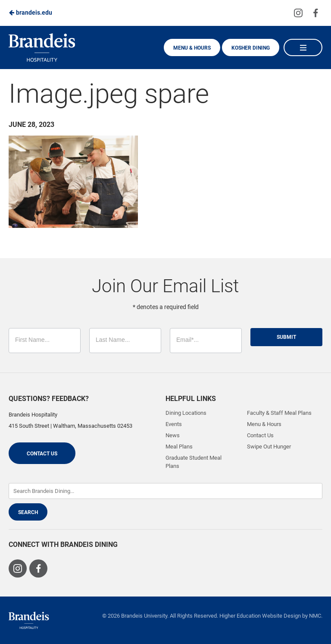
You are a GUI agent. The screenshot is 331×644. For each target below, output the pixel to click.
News (173, 435)
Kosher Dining (251, 48)
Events (174, 424)
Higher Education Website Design (260, 616)
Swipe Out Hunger (269, 447)
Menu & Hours (192, 48)
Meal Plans (179, 447)
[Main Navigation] (303, 47)
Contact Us (42, 454)
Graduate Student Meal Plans (194, 462)
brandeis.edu (30, 13)
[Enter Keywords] (165, 491)
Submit (286, 337)
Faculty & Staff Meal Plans (279, 413)
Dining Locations (186, 413)
